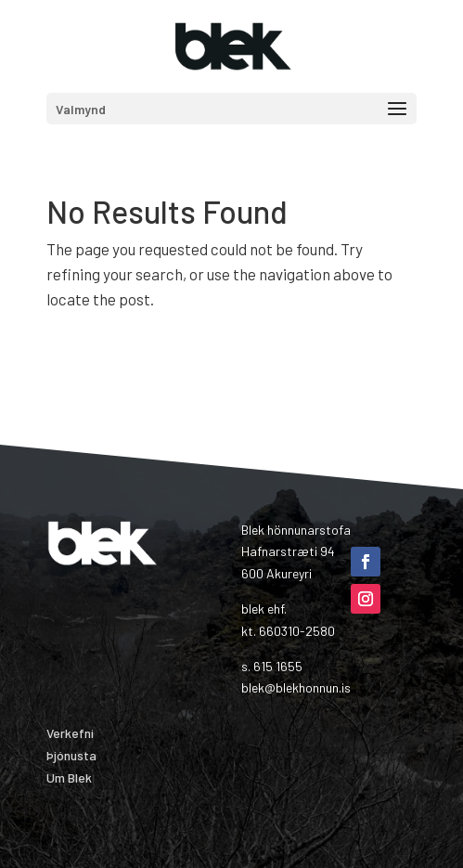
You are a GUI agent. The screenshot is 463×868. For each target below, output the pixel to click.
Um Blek (69, 777)
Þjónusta (71, 755)
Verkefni (70, 733)
